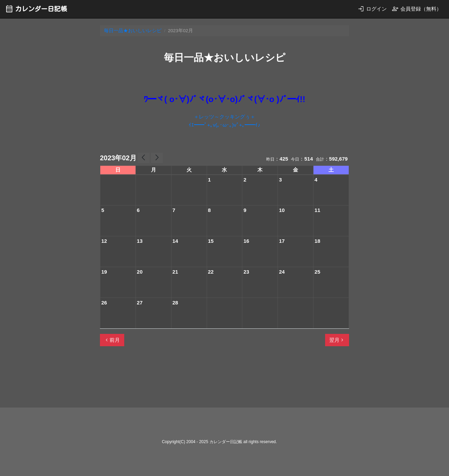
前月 (112, 340)
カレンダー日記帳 (36, 9)
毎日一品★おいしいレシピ (133, 31)
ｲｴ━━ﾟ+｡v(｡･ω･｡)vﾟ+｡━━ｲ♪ (224, 125)
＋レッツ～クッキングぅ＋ (224, 117)
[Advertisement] (224, 380)
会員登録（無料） (417, 9)
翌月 (337, 340)
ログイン (372, 9)
